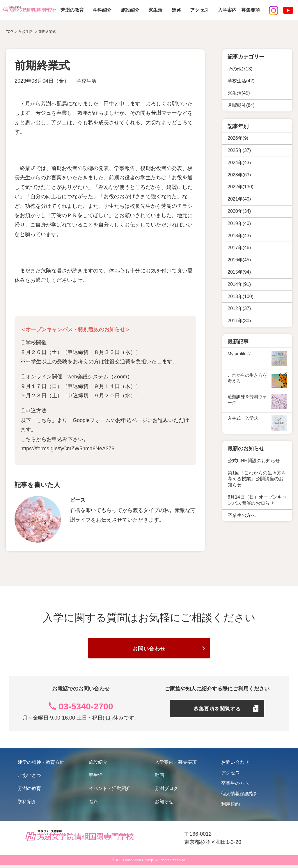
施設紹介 (130, 10)
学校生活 (87, 81)
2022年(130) (241, 187)
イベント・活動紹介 (110, 791)
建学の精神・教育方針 (41, 765)
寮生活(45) (239, 93)
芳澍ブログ (166, 791)
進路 (176, 10)
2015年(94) (239, 272)
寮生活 (155, 10)
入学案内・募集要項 (239, 10)
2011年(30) (239, 321)
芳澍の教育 (72, 10)
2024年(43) (239, 163)
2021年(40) (239, 199)
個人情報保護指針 (240, 796)
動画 (159, 778)
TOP (9, 32)
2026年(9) (238, 138)
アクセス (199, 10)
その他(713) (240, 69)
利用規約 (230, 807)
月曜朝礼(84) (241, 105)
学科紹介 (102, 10)
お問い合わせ (149, 650)
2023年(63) (239, 175)
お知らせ (164, 804)
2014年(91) (239, 284)
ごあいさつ (29, 778)
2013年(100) (241, 296)
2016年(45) (239, 260)
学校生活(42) (241, 81)
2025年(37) (239, 150)
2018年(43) (239, 236)
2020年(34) (239, 211)
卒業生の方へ (235, 786)
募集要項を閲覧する (217, 714)
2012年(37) (239, 308)
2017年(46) (239, 248)
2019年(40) (239, 223)
